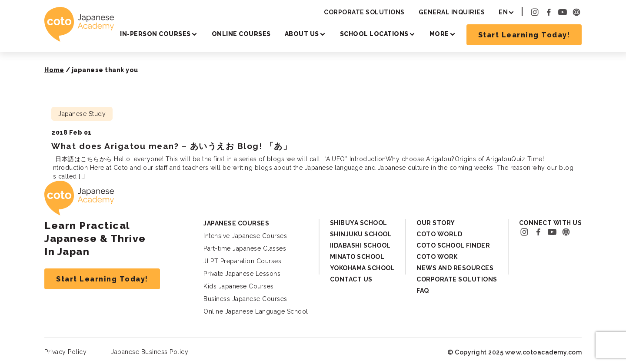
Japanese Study (82, 114)
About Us (302, 34)
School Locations (374, 34)
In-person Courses (155, 34)
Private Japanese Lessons (242, 274)
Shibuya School (359, 223)
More (439, 34)
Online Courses (241, 34)
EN (503, 12)
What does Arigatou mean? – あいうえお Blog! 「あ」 (171, 146)
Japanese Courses (236, 223)
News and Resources (455, 268)
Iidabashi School (360, 245)
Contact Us (351, 279)
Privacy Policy (65, 352)
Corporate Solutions (364, 12)
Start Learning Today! (524, 35)
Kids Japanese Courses (239, 286)
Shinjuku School (361, 234)
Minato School (357, 257)
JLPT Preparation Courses (242, 261)
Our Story (436, 223)
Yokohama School (363, 268)
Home (54, 70)
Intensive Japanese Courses (245, 236)
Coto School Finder (453, 245)
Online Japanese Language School (256, 311)
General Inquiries (452, 12)
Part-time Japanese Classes (245, 248)
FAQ (423, 291)
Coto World (439, 234)
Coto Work (437, 257)
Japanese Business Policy (150, 352)
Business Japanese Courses (245, 299)
